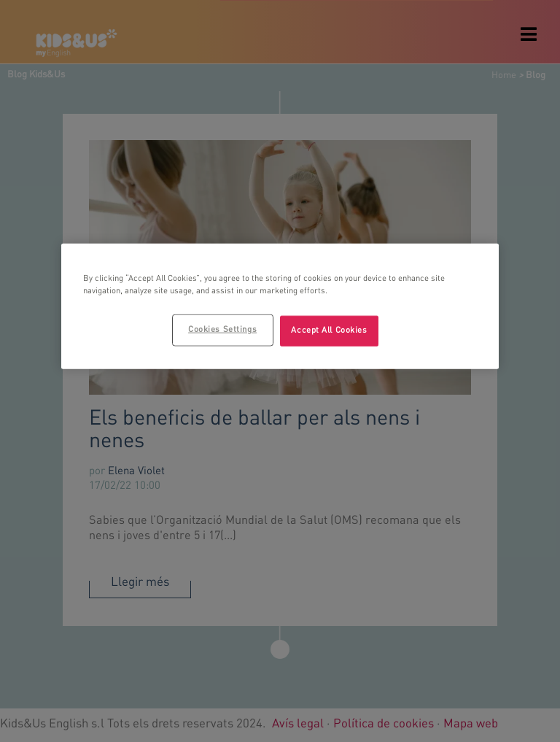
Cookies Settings (222, 330)
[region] (280, 306)
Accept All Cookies (329, 331)
